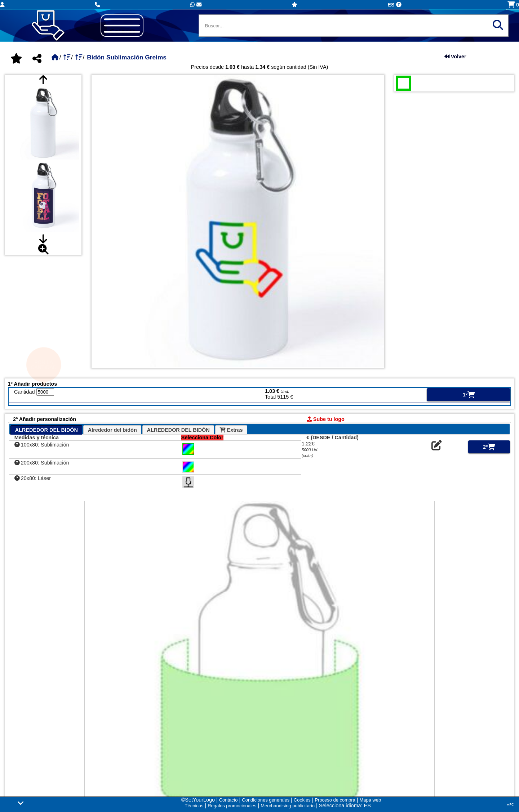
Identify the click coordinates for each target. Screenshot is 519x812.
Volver (455, 57)
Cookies (302, 800)
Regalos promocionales (232, 806)
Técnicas (194, 806)
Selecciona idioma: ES (345, 806)
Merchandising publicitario (288, 806)
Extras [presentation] (231, 430)
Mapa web (371, 800)
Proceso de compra (335, 800)
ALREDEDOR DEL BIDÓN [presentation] (46, 430)
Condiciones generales (266, 800)
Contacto (229, 800)
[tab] (46, 430)
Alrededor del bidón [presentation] (112, 430)
